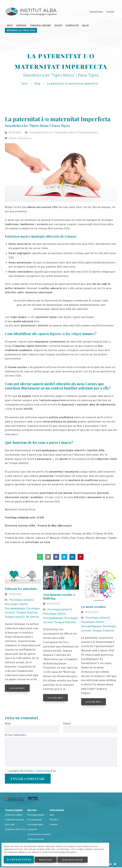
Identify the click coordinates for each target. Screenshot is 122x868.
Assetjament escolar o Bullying (59, 597)
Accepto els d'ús (31, 771)
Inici (25, 84)
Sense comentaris (20, 139)
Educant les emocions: (21, 589)
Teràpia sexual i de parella (22, 617)
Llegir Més (20, 689)
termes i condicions (37, 771)
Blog (38, 84)
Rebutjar (62, 855)
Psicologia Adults (66, 133)
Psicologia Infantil (41, 133)
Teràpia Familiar (27, 613)
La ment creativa (94, 607)
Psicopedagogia (88, 133)
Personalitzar (21, 861)
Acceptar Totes (25, 854)
